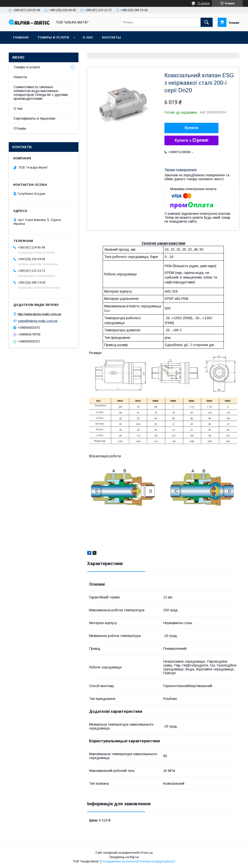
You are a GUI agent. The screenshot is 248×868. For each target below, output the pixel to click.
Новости (20, 77)
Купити (192, 128)
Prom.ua (147, 853)
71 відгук (203, 3)
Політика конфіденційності (157, 861)
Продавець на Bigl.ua (124, 857)
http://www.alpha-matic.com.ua (39, 314)
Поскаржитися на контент (119, 861)
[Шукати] (207, 22)
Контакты (111, 37)
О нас (88, 37)
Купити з (191, 140)
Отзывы (20, 128)
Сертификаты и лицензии (34, 118)
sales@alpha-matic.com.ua (38, 321)
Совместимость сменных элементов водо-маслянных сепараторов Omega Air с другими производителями (41, 93)
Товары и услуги (53, 37)
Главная (21, 37)
